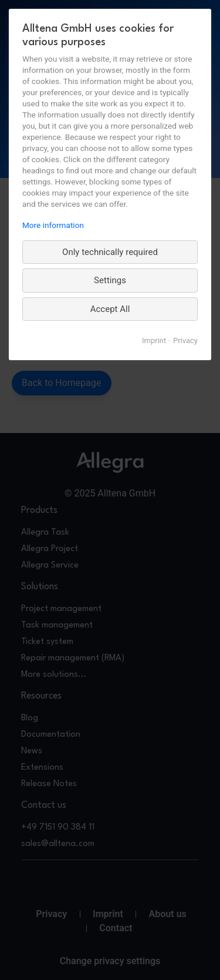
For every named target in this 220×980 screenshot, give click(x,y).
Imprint (154, 340)
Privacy (185, 340)
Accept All (110, 309)
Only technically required (110, 252)
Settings (110, 280)
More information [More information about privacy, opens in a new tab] (53, 225)
